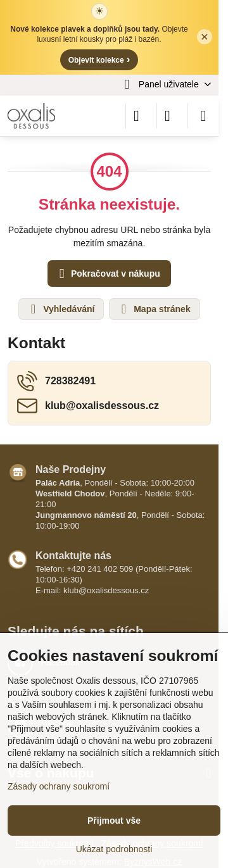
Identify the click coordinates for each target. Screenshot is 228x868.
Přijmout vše (114, 821)
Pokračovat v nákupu (108, 274)
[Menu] (203, 116)
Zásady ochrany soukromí (59, 786)
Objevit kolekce (99, 59)
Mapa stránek (154, 309)
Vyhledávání (60, 309)
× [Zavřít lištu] (205, 36)
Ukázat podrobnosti (114, 849)
